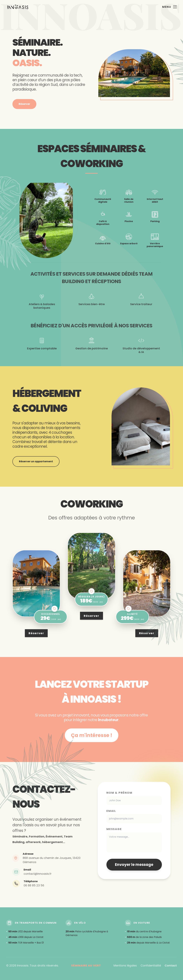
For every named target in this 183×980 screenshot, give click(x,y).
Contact (171, 965)
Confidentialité (151, 965)
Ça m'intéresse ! (92, 735)
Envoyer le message (134, 865)
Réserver (24, 104)
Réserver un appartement (36, 461)
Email (111, 811)
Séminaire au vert (86, 965)
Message (114, 829)
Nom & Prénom (119, 793)
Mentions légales (125, 965)
